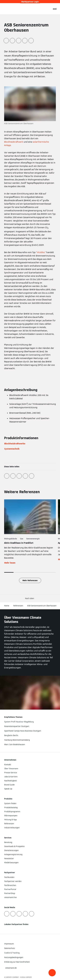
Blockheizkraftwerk (14, 142)
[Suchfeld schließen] (49, 9)
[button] (52, 973)
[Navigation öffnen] (55, 9)
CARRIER (29, 977)
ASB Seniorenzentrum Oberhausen (42, 606)
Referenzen (18, 606)
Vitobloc (41, 252)
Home (7, 606)
